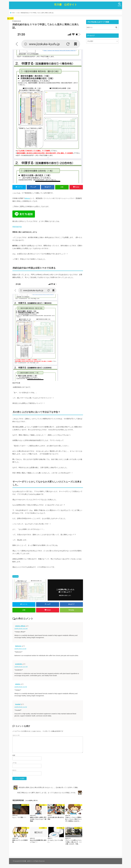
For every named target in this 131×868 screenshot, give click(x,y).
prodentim (19, 665)
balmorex (18, 647)
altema (27, 198)
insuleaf (18, 705)
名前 (14, 756)
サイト (14, 771)
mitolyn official (20, 627)
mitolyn (18, 685)
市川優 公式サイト (65, 4)
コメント (16, 736)
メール (14, 764)
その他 (16, 576)
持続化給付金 (17, 226)
